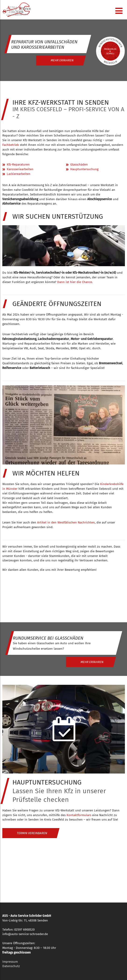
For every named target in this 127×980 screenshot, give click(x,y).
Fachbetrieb (11, 145)
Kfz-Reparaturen (18, 165)
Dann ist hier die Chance (75, 282)
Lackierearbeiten (19, 174)
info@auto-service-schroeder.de (25, 934)
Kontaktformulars (79, 815)
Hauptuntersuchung (84, 169)
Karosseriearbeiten (20, 169)
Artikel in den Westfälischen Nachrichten (66, 523)
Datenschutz (11, 966)
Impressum (10, 962)
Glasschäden (79, 165)
